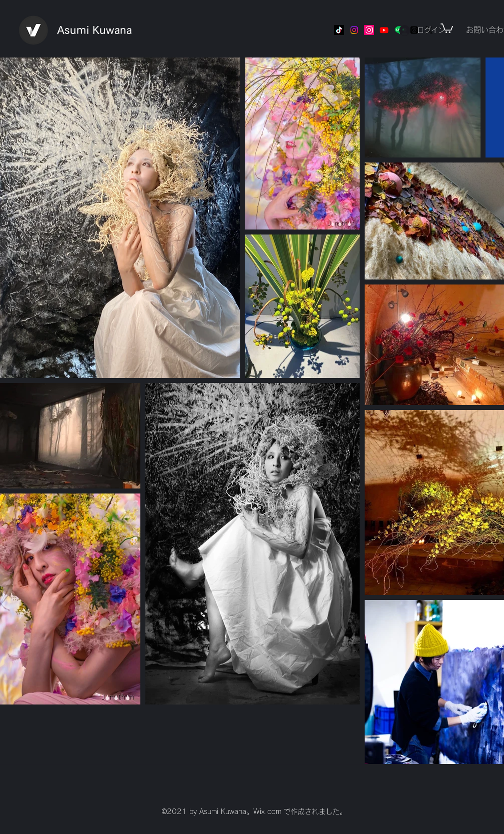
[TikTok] (339, 30)
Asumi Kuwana (94, 30)
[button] (447, 28)
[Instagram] (354, 30)
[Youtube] (384, 30)
